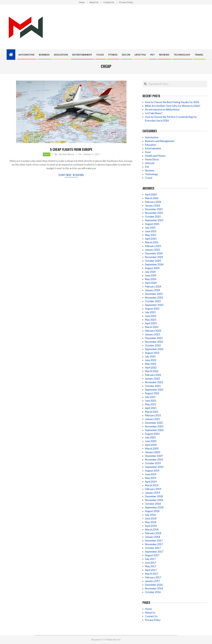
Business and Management (160, 141)
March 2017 (152, 574)
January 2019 (153, 493)
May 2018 (151, 522)
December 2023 (154, 294)
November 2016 (154, 588)
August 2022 (152, 353)
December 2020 (154, 423)
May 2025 (151, 235)
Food (148, 152)
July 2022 (150, 356)
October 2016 (153, 592)
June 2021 (151, 401)
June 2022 (151, 360)
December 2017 (154, 541)
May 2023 (151, 320)
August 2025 (152, 224)
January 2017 (153, 581)
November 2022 (154, 342)
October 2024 (153, 261)
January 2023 (153, 334)
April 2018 (151, 526)
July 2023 (150, 312)
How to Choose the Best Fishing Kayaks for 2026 (172, 102)
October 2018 (153, 504)
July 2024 (150, 272)
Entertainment (153, 148)
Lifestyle (150, 163)
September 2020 (154, 430)
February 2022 (153, 375)
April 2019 (151, 482)
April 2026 (151, 194)
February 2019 (153, 489)
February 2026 (153, 202)
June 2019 (151, 474)
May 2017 (151, 566)
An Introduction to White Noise (162, 109)
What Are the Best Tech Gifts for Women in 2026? (173, 106)
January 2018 (153, 537)
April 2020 (151, 445)
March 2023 (152, 327)
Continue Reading (71, 175)
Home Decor (152, 159)
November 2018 (154, 500)
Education (151, 145)
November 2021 (154, 382)
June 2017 (151, 563)
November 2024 (154, 257)
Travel (47, 154)
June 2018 (151, 518)
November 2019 (154, 460)
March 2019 (152, 485)
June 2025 (151, 231)
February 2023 (153, 331)
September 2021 (154, 390)
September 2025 (154, 220)
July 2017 (150, 559)
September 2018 (154, 507)
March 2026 (152, 198)
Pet (147, 167)
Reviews (150, 170)
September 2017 (154, 552)
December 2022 (154, 338)
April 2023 (151, 323)
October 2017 (153, 548)
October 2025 (153, 217)
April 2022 (151, 368)
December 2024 (154, 253)
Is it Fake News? (154, 113)
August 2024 (152, 268)
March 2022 (152, 371)
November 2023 (154, 298)
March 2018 (152, 529)
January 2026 (153, 206)
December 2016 (154, 585)
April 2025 (151, 239)
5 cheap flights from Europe (71, 149)
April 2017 (151, 570)
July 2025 (150, 228)
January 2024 (153, 290)
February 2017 (153, 577)
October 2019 (153, 463)
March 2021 (152, 412)
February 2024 (153, 287)
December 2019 (154, 456)
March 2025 (152, 242)
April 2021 (151, 408)
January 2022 (153, 379)
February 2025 (153, 246)
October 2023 (153, 301)
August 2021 (152, 393)
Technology (151, 174)
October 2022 (153, 345)
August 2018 (152, 511)
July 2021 (150, 397)
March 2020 (152, 449)
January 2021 (153, 419)
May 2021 (151, 404)
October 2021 (153, 386)
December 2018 (154, 496)
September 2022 (154, 349)
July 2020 (150, 437)
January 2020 (153, 452)
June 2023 (151, 316)
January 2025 (153, 250)
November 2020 (154, 426)
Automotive (152, 137)
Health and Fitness (155, 156)
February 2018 (153, 533)
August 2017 (152, 555)
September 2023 (154, 305)
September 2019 (154, 467)
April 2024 (151, 283)
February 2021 (153, 415)
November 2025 (154, 213)
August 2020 (152, 434)
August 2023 (152, 309)
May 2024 (151, 279)
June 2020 (151, 441)
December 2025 (154, 209)
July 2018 (150, 515)
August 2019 (152, 471)
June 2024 (151, 275)
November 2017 (154, 544)
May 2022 (151, 364)
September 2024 (154, 264)
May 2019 (151, 478)
